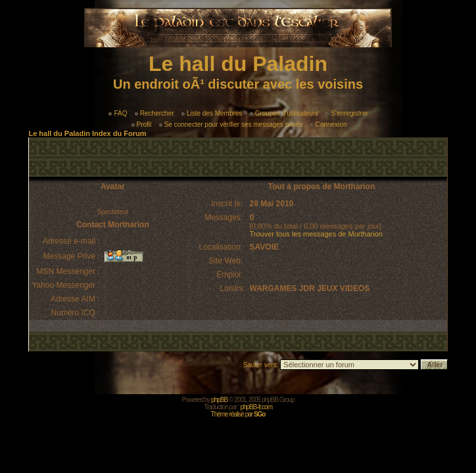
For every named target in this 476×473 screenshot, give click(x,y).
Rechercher (155, 113)
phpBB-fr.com (256, 407)
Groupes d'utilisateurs (284, 113)
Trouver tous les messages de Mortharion (317, 234)
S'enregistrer (346, 113)
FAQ (118, 113)
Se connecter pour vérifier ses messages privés (231, 124)
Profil (142, 124)
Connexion (329, 124)
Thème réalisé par (238, 414)
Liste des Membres (212, 113)
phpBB (219, 400)
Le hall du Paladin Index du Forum (87, 133)
